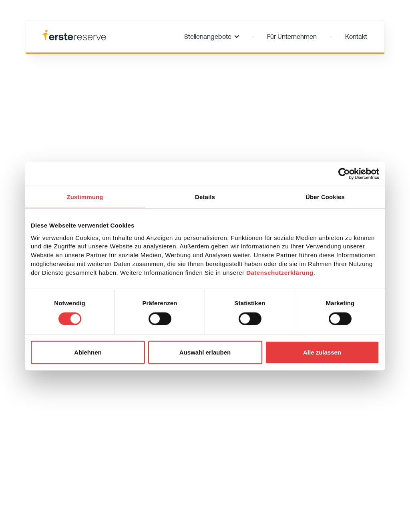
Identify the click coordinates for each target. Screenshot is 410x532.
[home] (74, 36)
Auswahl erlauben (205, 352)
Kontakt (356, 36)
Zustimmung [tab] (85, 197)
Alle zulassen (322, 352)
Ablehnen (88, 352)
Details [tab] (205, 197)
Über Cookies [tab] (325, 197)
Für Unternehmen (292, 36)
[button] (212, 36)
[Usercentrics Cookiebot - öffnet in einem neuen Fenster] (344, 174)
